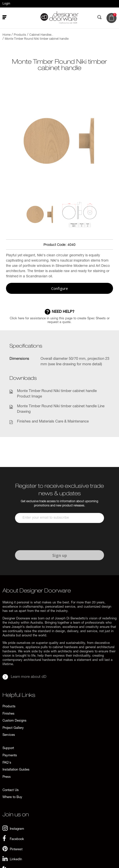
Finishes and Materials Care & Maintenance (53, 422)
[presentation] (53, 537)
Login (6, 4)
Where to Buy (12, 797)
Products (9, 707)
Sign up (60, 555)
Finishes (8, 714)
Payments (10, 756)
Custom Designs (14, 721)
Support (8, 748)
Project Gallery (13, 728)
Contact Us (11, 790)
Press (7, 777)
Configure (60, 288)
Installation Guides (16, 770)
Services (9, 735)
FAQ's (7, 763)
